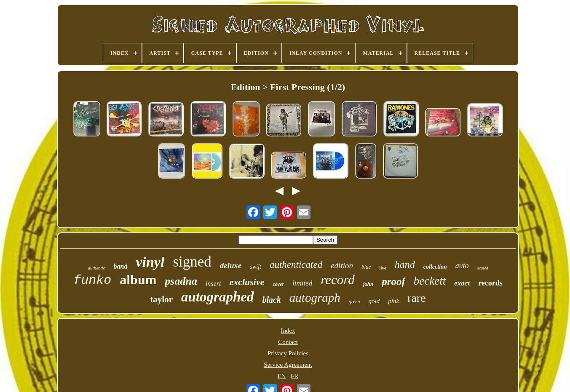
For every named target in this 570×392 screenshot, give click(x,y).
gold (374, 301)
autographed (217, 297)
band (121, 266)
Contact (288, 342)
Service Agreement (288, 365)
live (383, 268)
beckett (430, 281)
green (355, 301)
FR (294, 376)
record (337, 280)
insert (213, 284)
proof (393, 281)
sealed (483, 268)
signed (192, 262)
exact (462, 283)
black (271, 300)
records (490, 283)
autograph (315, 298)
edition (342, 265)
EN (282, 376)
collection (435, 267)
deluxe (231, 265)
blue (366, 267)
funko (92, 280)
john (368, 284)
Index (288, 331)
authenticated (296, 265)
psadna (181, 281)
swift (256, 267)
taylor (161, 299)
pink (393, 301)
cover (278, 284)
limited (302, 283)
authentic (97, 268)
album (138, 280)
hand (405, 264)
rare (417, 298)
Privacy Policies (288, 353)
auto (462, 266)
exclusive (247, 282)
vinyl (150, 262)
